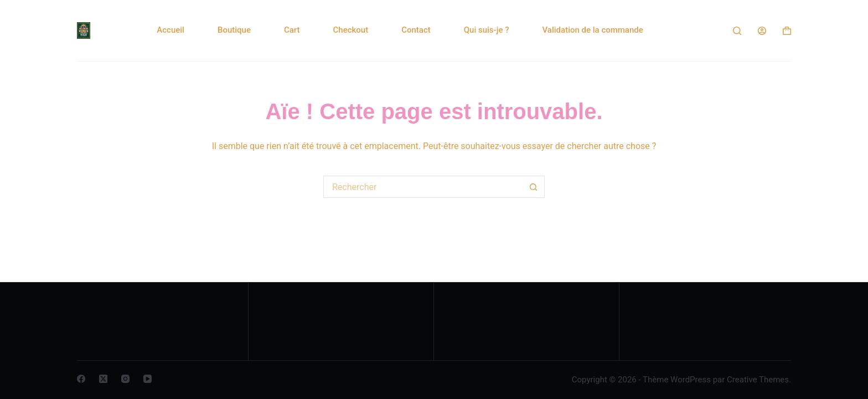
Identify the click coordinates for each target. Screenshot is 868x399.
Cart (292, 30)
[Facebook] (81, 379)
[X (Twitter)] (103, 379)
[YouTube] (148, 379)
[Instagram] (125, 379)
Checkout (351, 30)
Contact (416, 30)
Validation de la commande (593, 30)
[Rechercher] (737, 31)
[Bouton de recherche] (534, 187)
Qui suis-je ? (487, 30)
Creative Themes (758, 380)
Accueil (170, 30)
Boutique (234, 30)
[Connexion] (762, 31)
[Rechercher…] (423, 187)
